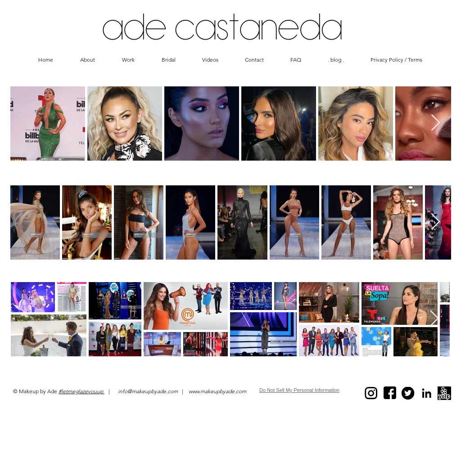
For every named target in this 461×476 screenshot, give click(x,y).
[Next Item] (436, 123)
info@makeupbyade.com (148, 391)
